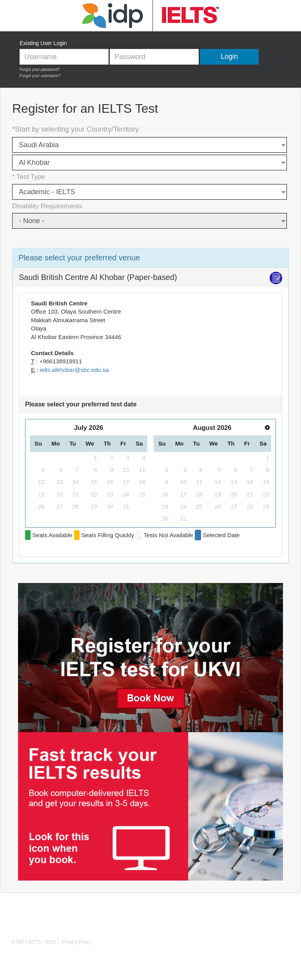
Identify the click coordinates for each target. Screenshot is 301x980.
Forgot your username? (40, 76)
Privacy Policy (76, 942)
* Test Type (28, 177)
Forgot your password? (40, 69)
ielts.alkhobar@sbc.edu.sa (74, 370)
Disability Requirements (47, 206)
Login (229, 56)
